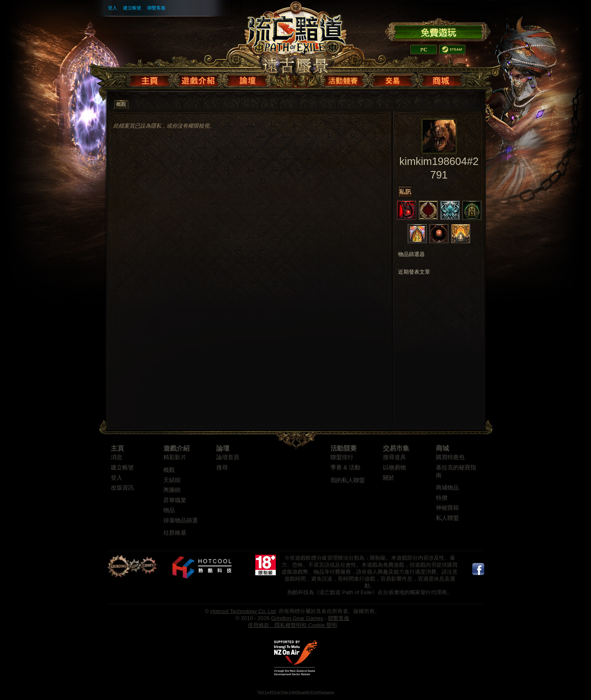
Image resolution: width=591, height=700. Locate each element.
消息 (117, 457)
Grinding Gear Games (297, 618)
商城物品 (447, 488)
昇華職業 (175, 500)
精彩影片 (175, 457)
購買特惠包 (450, 457)
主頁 (117, 448)
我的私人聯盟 (348, 480)
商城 (442, 448)
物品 (169, 510)
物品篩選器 (411, 254)
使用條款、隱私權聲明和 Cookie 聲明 (292, 625)
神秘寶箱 (447, 508)
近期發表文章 (414, 272)
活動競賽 (344, 448)
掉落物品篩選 (181, 520)
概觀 (169, 470)
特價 (442, 498)
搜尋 (222, 468)
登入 (112, 8)
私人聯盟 (447, 518)
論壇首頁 (228, 457)
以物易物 (394, 468)
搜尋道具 (394, 457)
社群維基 (175, 533)
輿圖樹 (172, 490)
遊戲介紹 (176, 448)
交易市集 (396, 448)
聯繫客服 (156, 8)
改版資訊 (122, 488)
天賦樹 (172, 480)
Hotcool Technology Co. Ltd (243, 611)
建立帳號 (132, 8)
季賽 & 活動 (345, 468)
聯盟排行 (342, 457)
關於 (389, 478)
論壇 (223, 448)
